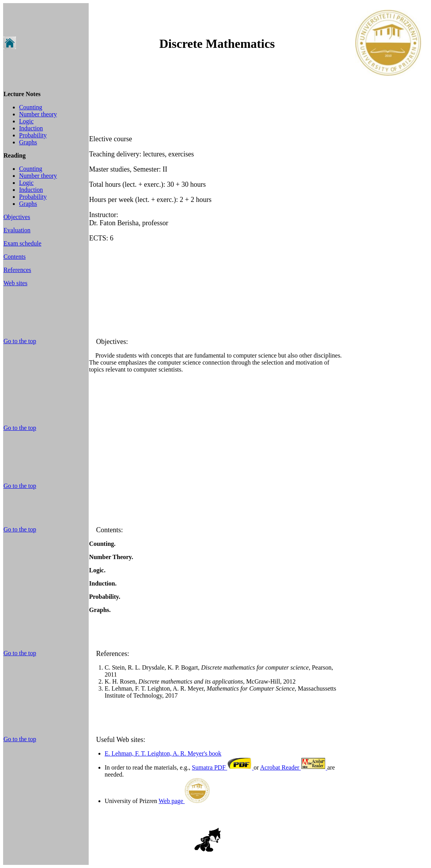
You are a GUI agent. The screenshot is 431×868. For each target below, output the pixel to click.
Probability (33, 135)
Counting (31, 107)
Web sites (15, 283)
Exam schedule (22, 243)
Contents (15, 257)
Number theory (38, 114)
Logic (26, 121)
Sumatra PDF (223, 767)
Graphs (28, 142)
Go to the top (20, 341)
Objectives (17, 217)
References (17, 270)
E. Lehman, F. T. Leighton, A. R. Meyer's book (163, 753)
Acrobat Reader (293, 767)
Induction (31, 128)
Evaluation (17, 230)
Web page (184, 801)
